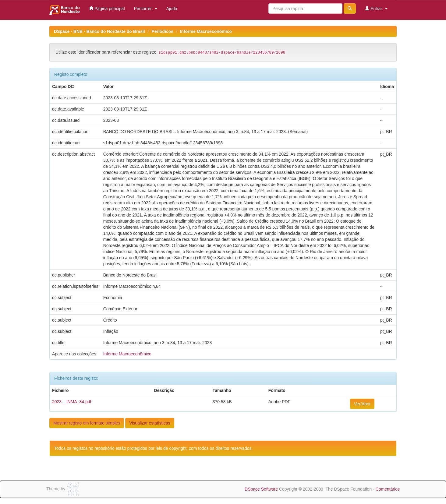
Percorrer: (146, 9)
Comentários (388, 489)
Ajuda (172, 9)
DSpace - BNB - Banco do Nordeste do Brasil (99, 31)
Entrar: (376, 8)
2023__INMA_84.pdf (72, 402)
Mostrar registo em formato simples (87, 423)
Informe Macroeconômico (206, 31)
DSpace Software (261, 489)
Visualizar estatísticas (150, 423)
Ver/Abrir (362, 404)
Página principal (107, 8)
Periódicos (162, 31)
